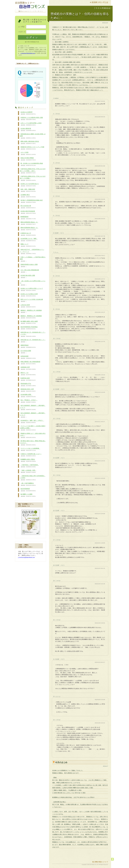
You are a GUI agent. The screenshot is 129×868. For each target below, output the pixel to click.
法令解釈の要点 (28, 196)
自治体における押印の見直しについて (31, 290)
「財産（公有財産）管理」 (28, 471)
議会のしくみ (28, 374)
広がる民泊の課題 (26, 352)
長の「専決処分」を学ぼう (29, 401)
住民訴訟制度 (28, 357)
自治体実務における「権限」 (29, 240)
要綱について (28, 245)
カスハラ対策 (28, 153)
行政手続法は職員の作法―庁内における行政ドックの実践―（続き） (33, 171)
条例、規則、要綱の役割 (28, 190)
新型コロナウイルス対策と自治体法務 (31, 300)
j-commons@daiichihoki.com (28, 53)
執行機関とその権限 (28, 495)
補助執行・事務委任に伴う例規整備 (31, 311)
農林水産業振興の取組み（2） (29, 223)
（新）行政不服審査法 (28, 484)
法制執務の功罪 (28, 368)
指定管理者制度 (28, 490)
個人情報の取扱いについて (100, 862)
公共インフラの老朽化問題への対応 (31, 124)
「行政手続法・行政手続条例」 (29, 466)
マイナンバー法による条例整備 (30, 449)
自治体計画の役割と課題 (28, 277)
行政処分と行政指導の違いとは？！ (31, 455)
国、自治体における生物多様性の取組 (31, 164)
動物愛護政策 (28, 218)
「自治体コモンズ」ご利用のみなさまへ (27, 64)
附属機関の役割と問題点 (28, 460)
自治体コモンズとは (100, 2)
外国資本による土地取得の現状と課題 (31, 119)
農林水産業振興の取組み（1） (29, 229)
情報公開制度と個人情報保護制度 (30, 363)
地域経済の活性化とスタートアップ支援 (32, 148)
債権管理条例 (28, 346)
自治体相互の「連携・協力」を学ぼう (32, 422)
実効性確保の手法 (28, 385)
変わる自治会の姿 (28, 207)
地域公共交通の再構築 (28, 159)
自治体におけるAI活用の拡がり (29, 185)
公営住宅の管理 (28, 306)
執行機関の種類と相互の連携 (29, 322)
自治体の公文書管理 (28, 113)
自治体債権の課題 (28, 396)
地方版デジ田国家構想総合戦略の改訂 (31, 201)
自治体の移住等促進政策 (28, 212)
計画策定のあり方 (28, 234)
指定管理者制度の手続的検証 (29, 328)
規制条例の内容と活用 (28, 390)
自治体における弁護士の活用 (29, 295)
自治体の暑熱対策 (28, 130)
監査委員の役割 (28, 379)
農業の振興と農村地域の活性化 (29, 142)
